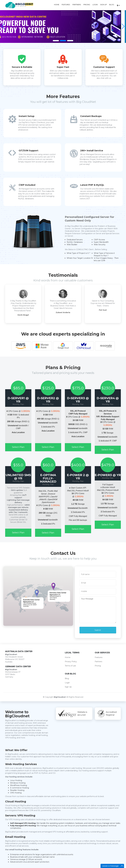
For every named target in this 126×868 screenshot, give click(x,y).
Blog (112, 5)
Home (57, 5)
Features (66, 5)
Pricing (87, 5)
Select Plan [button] (18, 447)
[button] (123, 26)
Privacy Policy (71, 662)
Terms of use (70, 666)
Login (95, 5)
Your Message (98, 610)
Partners (77, 5)
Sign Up (103, 5)
